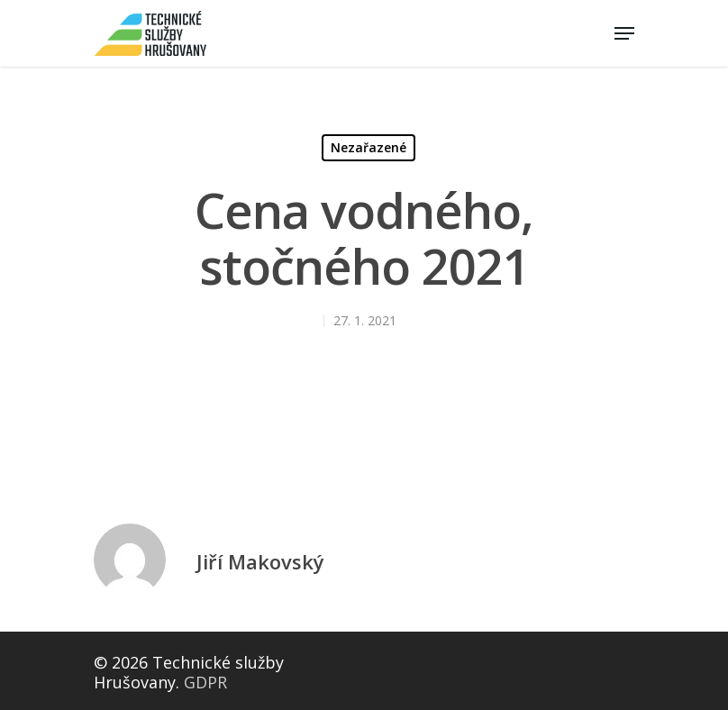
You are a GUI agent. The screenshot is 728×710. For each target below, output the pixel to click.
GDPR (205, 682)
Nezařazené (369, 147)
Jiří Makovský (260, 561)
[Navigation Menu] (624, 33)
